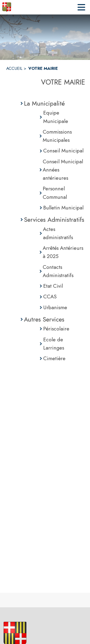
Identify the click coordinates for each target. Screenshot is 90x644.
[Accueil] (7, 7)
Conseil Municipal (63, 151)
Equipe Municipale (56, 117)
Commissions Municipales (57, 136)
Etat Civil (53, 286)
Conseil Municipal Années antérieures (63, 170)
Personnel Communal (55, 193)
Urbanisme (55, 307)
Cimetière (54, 358)
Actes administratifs (58, 233)
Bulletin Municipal (63, 208)
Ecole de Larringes (54, 344)
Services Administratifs (54, 220)
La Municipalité (44, 103)
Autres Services (44, 319)
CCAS (50, 297)
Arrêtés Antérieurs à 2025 (63, 252)
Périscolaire (56, 329)
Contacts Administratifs (58, 271)
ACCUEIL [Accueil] (14, 68)
